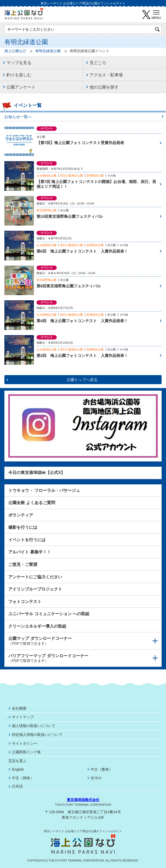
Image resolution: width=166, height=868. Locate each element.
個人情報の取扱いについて (34, 726)
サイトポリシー (25, 743)
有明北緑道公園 (48, 51)
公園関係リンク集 (26, 752)
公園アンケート (21, 87)
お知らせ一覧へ (18, 117)
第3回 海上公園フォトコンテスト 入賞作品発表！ (82, 355)
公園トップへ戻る (82, 380)
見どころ (98, 63)
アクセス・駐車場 (106, 75)
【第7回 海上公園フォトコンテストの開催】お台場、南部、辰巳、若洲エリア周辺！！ (96, 184)
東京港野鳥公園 (46, 210)
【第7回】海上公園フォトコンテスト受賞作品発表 (80, 143)
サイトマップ (23, 717)
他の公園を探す (104, 87)
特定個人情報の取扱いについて (37, 735)
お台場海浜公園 (46, 175)
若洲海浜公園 (95, 175)
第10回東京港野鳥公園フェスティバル (70, 216)
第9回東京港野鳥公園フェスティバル (69, 286)
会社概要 (19, 708)
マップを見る (19, 63)
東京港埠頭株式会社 (83, 800)
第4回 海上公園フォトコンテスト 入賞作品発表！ (82, 321)
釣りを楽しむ (19, 75)
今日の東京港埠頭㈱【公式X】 (37, 473)
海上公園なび (15, 51)
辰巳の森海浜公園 (71, 175)
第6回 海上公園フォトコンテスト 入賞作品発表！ (82, 251)
